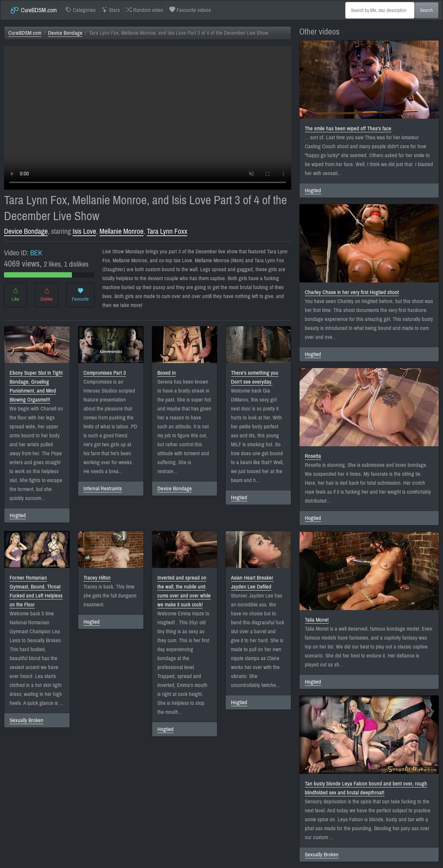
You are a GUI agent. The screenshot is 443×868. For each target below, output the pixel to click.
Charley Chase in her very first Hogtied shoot (352, 292)
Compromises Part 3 (105, 373)
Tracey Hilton (97, 578)
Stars (111, 10)
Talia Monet (317, 620)
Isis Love (84, 231)
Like (15, 295)
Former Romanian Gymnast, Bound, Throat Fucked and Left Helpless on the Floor (36, 591)
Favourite (80, 295)
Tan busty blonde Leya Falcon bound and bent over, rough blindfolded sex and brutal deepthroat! (366, 788)
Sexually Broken (27, 720)
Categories (81, 10)
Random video (145, 10)
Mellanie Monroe (121, 231)
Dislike (47, 295)
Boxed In (167, 373)
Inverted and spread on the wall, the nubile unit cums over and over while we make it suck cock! (184, 591)
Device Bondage (65, 33)
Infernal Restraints (103, 489)
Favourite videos (190, 10)
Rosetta (313, 456)
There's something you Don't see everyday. (255, 377)
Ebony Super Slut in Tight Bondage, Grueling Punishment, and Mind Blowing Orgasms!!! (36, 386)
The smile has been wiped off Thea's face (348, 128)
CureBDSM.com (33, 10)
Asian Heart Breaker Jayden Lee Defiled (252, 582)
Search (427, 10)
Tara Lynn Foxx (167, 231)
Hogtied (18, 515)
